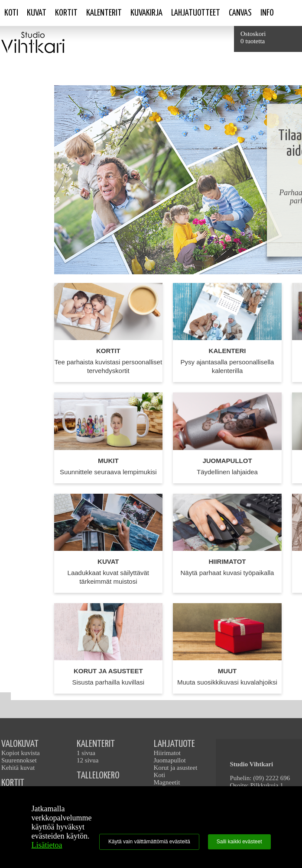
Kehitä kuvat (18, 768)
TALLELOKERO (98, 776)
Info (267, 13)
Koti (11, 13)
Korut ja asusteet (176, 768)
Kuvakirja (146, 13)
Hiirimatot (167, 753)
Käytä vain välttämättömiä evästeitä (149, 842)
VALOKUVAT (20, 744)
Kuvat (37, 13)
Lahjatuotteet (196, 13)
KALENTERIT (96, 744)
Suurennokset (19, 760)
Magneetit (167, 782)
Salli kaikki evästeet (239, 842)
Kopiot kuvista (21, 753)
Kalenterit (104, 13)
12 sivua (88, 760)
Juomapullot (170, 760)
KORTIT (13, 783)
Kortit (66, 13)
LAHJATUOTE (174, 744)
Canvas (240, 13)
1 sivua (86, 753)
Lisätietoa (47, 845)
